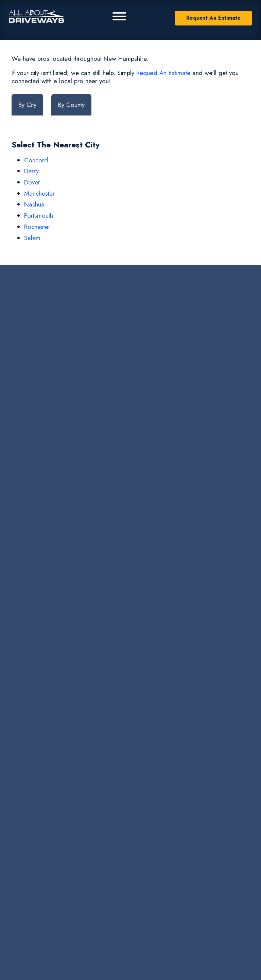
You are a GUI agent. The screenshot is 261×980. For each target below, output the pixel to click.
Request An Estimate (213, 18)
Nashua (34, 204)
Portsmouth (39, 216)
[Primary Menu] (119, 16)
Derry (31, 171)
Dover (32, 182)
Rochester (37, 227)
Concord (36, 160)
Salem (32, 238)
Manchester (39, 193)
